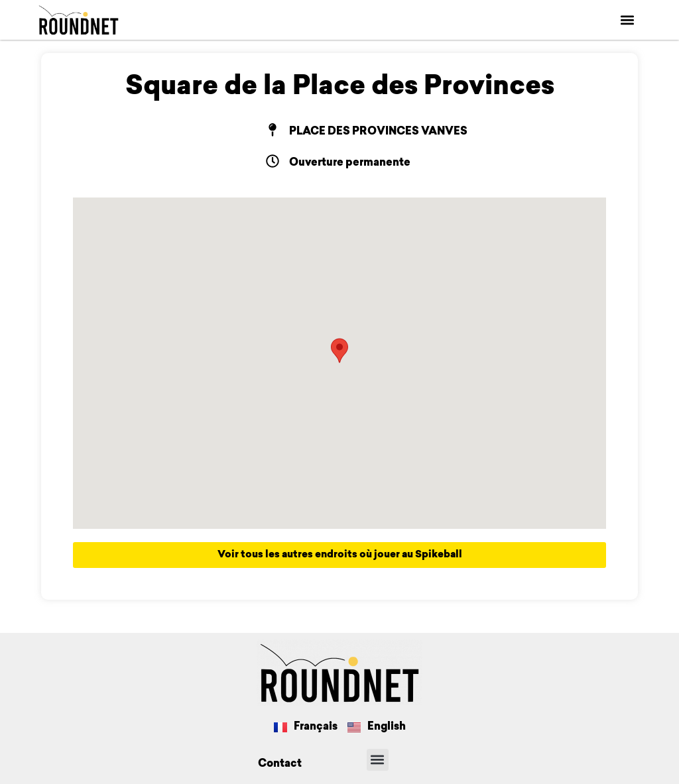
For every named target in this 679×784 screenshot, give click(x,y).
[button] (628, 20)
